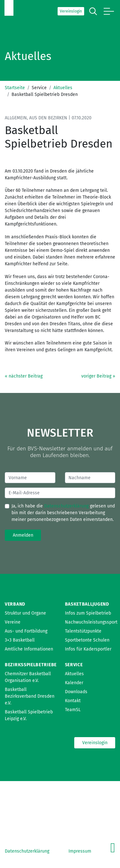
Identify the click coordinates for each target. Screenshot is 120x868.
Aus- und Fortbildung (26, 631)
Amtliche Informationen (29, 649)
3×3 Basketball (20, 640)
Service (74, 665)
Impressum (80, 851)
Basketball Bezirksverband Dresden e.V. (30, 696)
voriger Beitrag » (98, 376)
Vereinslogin (71, 11)
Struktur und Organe (25, 613)
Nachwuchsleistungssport (91, 622)
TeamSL (73, 710)
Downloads (76, 692)
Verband (15, 604)
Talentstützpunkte (83, 631)
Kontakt (73, 701)
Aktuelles (63, 88)
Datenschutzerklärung (66, 506)
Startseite (15, 88)
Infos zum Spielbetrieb (88, 613)
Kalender (74, 683)
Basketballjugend (87, 604)
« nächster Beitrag (24, 376)
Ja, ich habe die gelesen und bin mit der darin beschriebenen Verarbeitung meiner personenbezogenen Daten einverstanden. (63, 513)
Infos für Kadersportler (88, 649)
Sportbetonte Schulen (87, 640)
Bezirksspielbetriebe (31, 665)
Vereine (13, 622)
